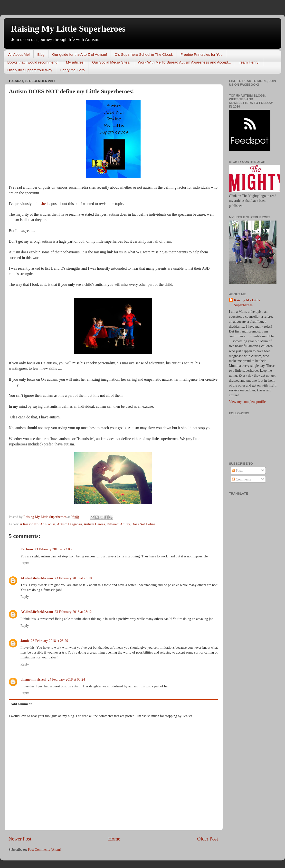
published (40, 204)
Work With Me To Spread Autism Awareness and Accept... (185, 62)
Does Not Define (143, 524)
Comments (241, 479)
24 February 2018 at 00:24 (66, 679)
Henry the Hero (72, 70)
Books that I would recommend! (33, 62)
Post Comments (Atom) (44, 850)
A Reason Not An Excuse (38, 524)
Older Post (208, 839)
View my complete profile (247, 402)
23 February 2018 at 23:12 (73, 612)
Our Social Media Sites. (111, 62)
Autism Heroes (94, 524)
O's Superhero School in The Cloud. (144, 54)
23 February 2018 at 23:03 (53, 549)
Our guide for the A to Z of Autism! (80, 54)
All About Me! (19, 54)
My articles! (75, 62)
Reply (25, 563)
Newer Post (20, 839)
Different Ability (118, 524)
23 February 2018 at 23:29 (50, 641)
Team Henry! (249, 62)
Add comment (21, 704)
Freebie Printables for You (202, 54)
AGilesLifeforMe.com (37, 578)
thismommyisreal (33, 679)
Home (114, 839)
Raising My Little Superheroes (68, 29)
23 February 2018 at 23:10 (73, 578)
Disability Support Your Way (30, 70)
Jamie (25, 641)
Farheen (27, 549)
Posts (237, 471)
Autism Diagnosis (70, 524)
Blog (41, 54)
